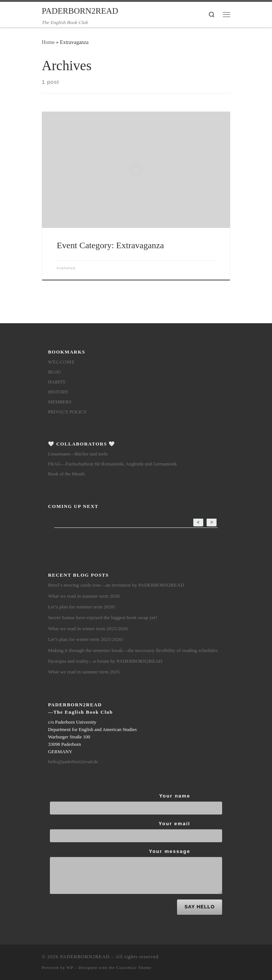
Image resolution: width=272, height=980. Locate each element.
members (60, 402)
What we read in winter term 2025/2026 (88, 629)
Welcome (62, 362)
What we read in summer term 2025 (84, 672)
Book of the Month (66, 474)
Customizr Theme (134, 967)
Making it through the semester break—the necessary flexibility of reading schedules (133, 650)
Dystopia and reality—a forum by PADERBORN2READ (105, 661)
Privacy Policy (67, 412)
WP (70, 967)
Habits (57, 382)
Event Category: (110, 245)
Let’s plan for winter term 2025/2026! (86, 639)
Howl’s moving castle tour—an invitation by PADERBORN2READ (116, 585)
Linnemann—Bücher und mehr (78, 454)
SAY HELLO (200, 907)
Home (48, 42)
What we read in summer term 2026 (84, 596)
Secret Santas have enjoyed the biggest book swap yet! (103, 617)
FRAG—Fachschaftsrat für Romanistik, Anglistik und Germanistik (113, 464)
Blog (55, 372)
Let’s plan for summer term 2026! (82, 607)
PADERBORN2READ (85, 957)
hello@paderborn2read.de (73, 762)
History (58, 392)
